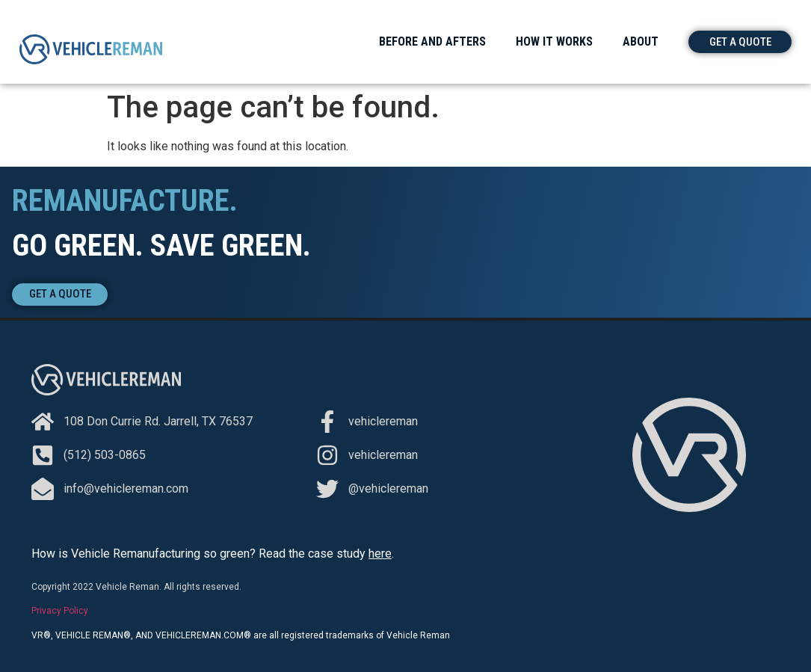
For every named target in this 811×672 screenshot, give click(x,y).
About (641, 41)
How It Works (554, 41)
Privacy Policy (60, 611)
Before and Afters (432, 41)
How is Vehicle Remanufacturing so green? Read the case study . (213, 554)
